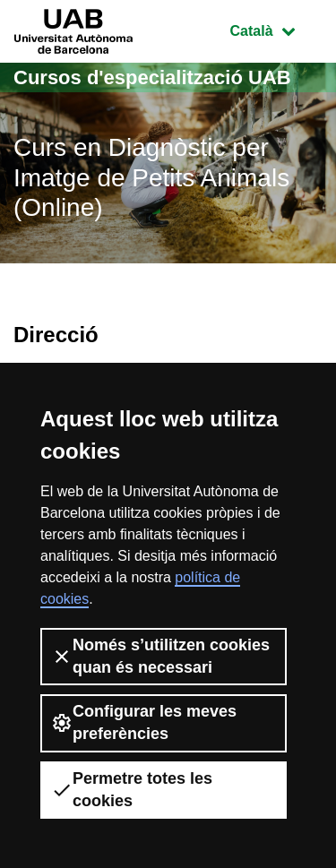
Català (276, 29)
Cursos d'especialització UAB (152, 77)
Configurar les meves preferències (144, 722)
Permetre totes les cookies (132, 790)
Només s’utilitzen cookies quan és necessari (160, 656)
